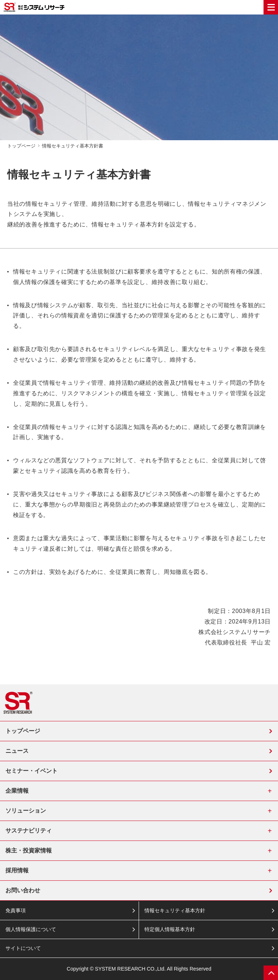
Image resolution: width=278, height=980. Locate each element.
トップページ (23, 731)
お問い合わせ (23, 890)
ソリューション (26, 811)
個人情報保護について (31, 929)
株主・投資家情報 (29, 850)
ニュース (17, 751)
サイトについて (23, 948)
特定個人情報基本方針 (170, 929)
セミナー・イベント (31, 771)
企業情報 (17, 791)
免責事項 (16, 910)
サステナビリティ (29, 831)
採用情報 (17, 870)
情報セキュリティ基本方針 (175, 910)
